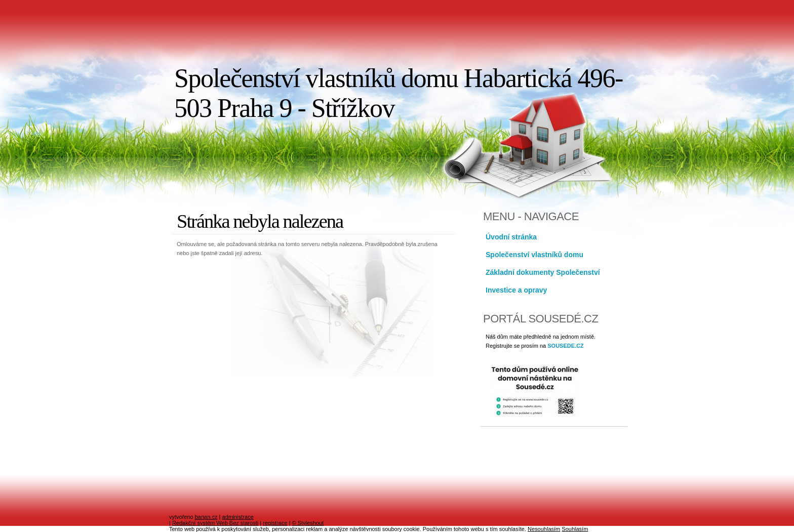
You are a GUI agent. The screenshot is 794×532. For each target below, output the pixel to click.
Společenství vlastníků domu (534, 255)
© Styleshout (308, 523)
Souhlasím (575, 529)
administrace (237, 517)
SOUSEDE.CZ (566, 346)
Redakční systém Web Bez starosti (215, 523)
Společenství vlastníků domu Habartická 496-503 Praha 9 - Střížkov (399, 93)
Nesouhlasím (544, 529)
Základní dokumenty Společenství (543, 272)
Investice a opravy (516, 290)
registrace (275, 523)
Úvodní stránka (511, 237)
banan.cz (206, 517)
